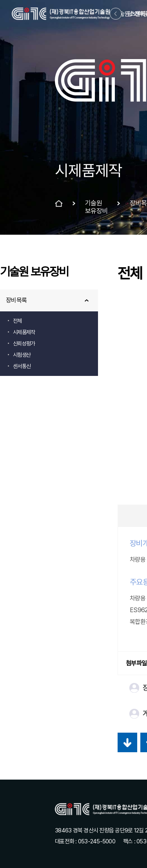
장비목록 (16, 300)
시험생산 (22, 355)
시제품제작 (24, 332)
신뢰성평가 (24, 343)
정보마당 (137, 14)
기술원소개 (127, 14)
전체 (17, 321)
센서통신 (22, 366)
